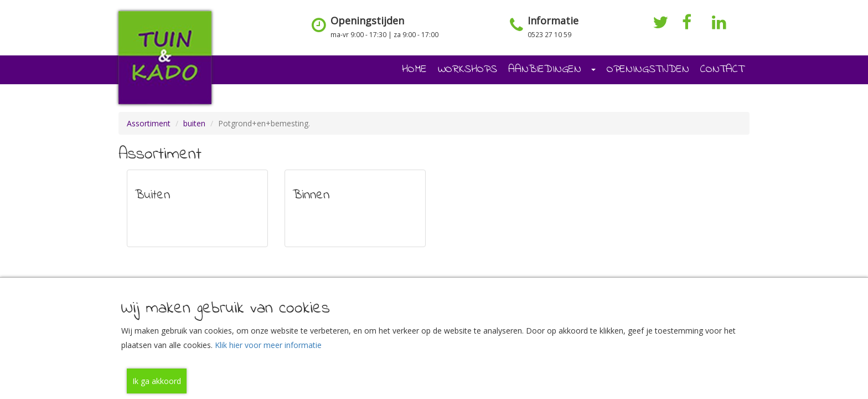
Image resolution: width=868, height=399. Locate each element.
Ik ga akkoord (157, 381)
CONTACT (722, 70)
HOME (414, 70)
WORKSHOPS (467, 70)
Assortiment (149, 123)
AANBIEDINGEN (552, 70)
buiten (194, 123)
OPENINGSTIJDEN (648, 70)
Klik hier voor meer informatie (268, 345)
